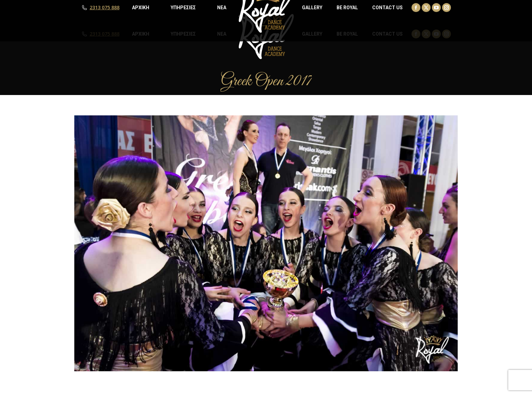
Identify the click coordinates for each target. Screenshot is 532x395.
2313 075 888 (104, 34)
